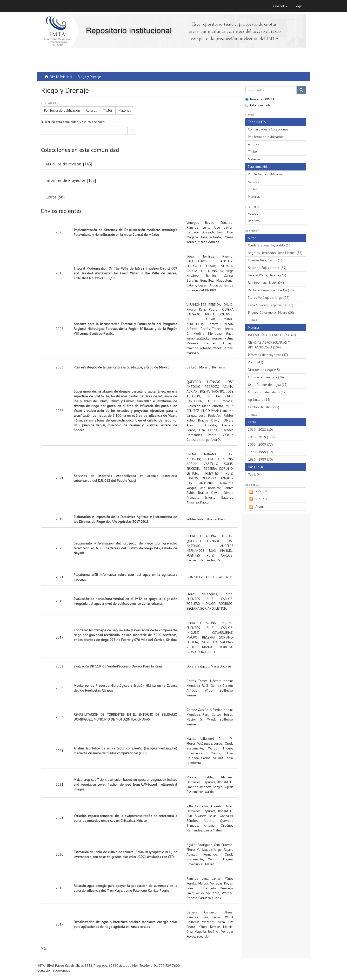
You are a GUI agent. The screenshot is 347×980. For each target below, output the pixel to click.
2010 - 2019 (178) (261, 437)
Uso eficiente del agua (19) (268, 385)
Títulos (108, 110)
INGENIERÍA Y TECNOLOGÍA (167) (272, 335)
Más (44, 948)
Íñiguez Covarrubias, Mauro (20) (271, 313)
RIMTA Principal (61, 77)
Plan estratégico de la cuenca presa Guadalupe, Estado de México (122, 367)
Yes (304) (255, 474)
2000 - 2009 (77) (260, 444)
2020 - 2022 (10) (260, 429)
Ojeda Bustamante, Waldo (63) (270, 245)
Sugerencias (61, 970)
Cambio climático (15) (264, 407)
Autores (91, 110)
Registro (254, 221)
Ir (132, 131)
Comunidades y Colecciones (268, 129)
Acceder (254, 213)
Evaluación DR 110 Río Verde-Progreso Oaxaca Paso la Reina (118, 666)
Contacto (44, 970)
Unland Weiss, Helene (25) (267, 275)
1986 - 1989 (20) (260, 459)
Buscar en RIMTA (260, 99)
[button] (280, 6)
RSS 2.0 (257, 499)
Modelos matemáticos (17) (267, 392)
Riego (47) (256, 362)
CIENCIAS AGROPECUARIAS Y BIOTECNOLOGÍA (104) (269, 345)
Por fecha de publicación (62, 110)
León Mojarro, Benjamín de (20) (271, 305)
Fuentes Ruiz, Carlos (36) (266, 260)
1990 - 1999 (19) (260, 452)
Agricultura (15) (259, 400)
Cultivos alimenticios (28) (266, 377)
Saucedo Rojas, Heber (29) (267, 268)
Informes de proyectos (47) (268, 355)
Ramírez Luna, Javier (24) (266, 283)
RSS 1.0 (257, 491)
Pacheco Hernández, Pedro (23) (271, 290)
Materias (125, 110)
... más (253, 320)
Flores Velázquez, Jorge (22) (269, 298)
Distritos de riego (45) (264, 370)
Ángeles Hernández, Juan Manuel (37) (275, 253)
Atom (255, 507)
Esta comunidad (259, 105)
